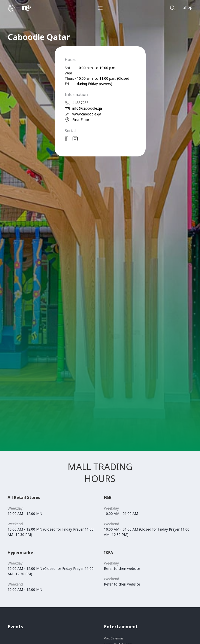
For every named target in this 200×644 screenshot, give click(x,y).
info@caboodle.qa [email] (83, 108)
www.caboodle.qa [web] (83, 114)
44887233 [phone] (77, 103)
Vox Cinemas (114, 638)
